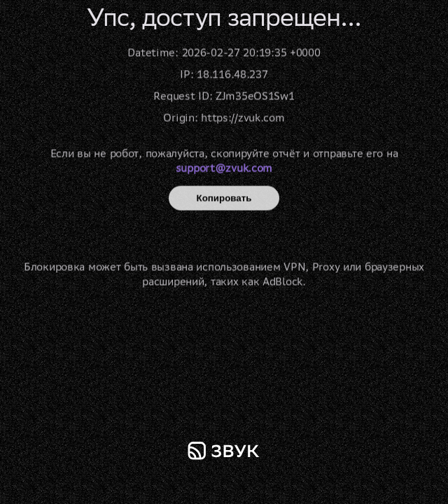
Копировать (224, 198)
